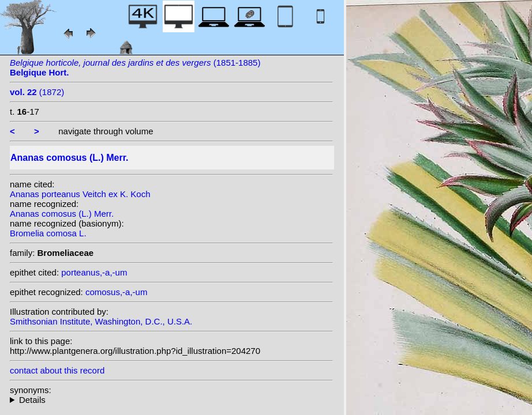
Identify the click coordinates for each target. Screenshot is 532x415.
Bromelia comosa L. (48, 233)
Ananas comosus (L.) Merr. (62, 214)
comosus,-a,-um (117, 292)
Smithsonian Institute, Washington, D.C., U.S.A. (101, 321)
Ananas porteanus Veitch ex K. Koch (80, 194)
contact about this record (57, 370)
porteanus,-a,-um (94, 272)
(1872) (37, 92)
